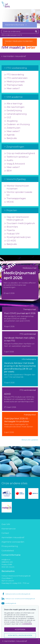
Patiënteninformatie (16, 25)
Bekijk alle (11, 138)
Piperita (10, 230)
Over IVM (6, 524)
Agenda (10, 135)
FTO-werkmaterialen (16, 78)
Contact (5, 533)
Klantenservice (9, 529)
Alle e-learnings (13, 104)
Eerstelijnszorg (13, 111)
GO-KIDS (10, 241)
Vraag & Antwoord (15, 164)
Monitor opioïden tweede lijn (18, 194)
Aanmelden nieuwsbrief (14, 56)
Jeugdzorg (11, 121)
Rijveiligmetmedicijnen (18, 237)
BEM (8, 171)
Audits (9, 160)
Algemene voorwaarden (13, 542)
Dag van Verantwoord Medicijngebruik (17, 219)
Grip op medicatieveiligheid (20, 153)
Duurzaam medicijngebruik (20, 223)
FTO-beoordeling (14, 75)
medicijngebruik (11, 603)
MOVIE (9, 202)
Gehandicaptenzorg (16, 114)
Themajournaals (14, 85)
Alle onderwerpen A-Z (12, 35)
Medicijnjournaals (15, 82)
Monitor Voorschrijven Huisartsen (17, 187)
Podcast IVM (12, 234)
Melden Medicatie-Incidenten (20, 42)
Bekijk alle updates (30, 440)
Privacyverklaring (10, 546)
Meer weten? (12, 89)
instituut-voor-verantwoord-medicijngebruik (20, 599)
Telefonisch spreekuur (17, 157)
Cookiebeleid (8, 551)
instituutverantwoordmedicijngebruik (18, 594)
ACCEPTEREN (20, 630)
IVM (9, 5)
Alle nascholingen (15, 107)
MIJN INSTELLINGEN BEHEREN (20, 635)
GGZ (8, 118)
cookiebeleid (27, 624)
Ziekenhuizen (12, 128)
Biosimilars (11, 227)
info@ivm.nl (6, 560)
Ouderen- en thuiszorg (17, 124)
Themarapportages (15, 199)
